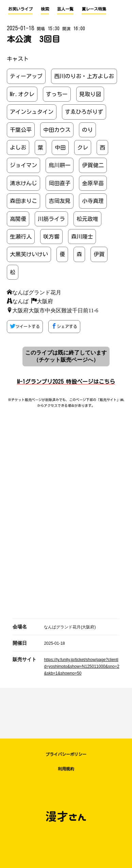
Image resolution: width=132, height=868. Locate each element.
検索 (45, 9)
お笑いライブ (20, 9)
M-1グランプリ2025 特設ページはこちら (66, 382)
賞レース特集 (94, 9)
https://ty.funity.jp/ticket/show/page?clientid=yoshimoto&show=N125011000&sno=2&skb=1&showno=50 (81, 666)
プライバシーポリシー (66, 754)
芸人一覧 (65, 9)
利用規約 (66, 769)
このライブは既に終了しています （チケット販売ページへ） (66, 356)
